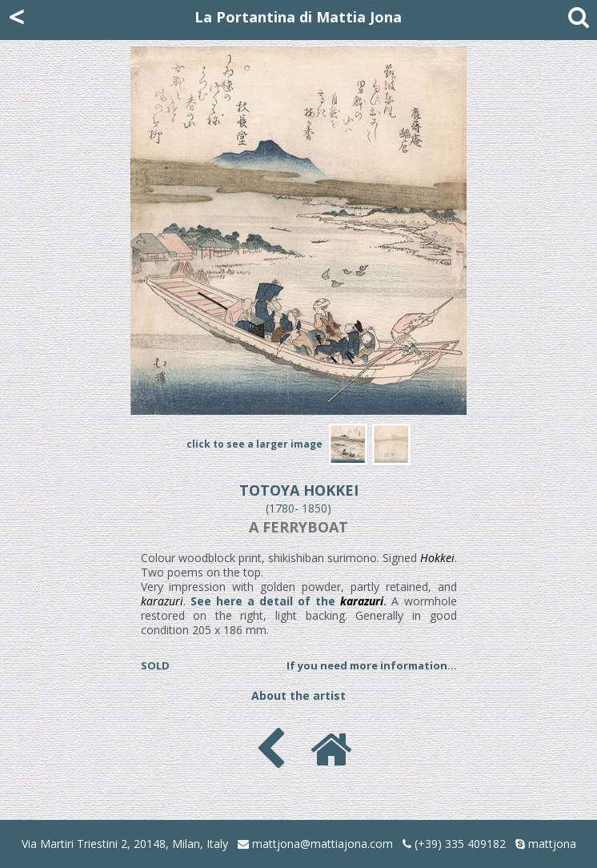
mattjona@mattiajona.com (323, 844)
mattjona (552, 844)
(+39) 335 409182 (454, 844)
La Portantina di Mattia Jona (298, 17)
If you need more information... (372, 665)
